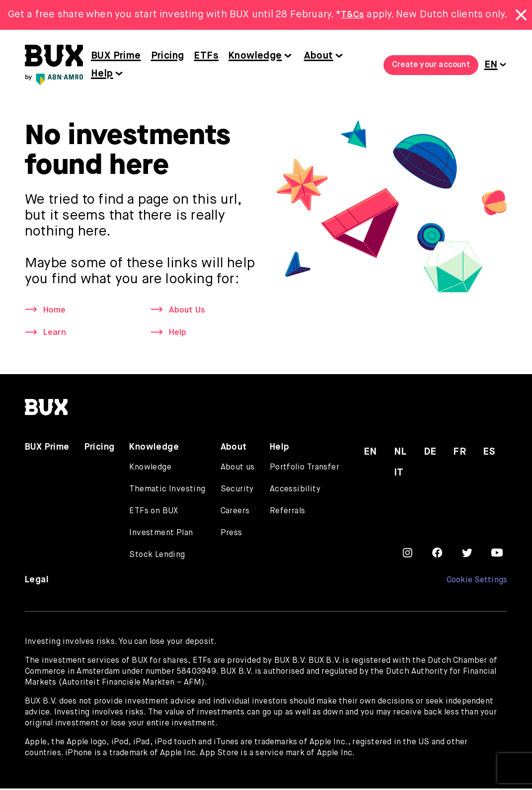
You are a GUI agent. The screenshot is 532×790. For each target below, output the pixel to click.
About (319, 56)
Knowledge (255, 56)
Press (231, 535)
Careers (235, 513)
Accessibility (295, 491)
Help (102, 74)
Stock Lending (157, 556)
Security (237, 491)
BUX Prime (116, 56)
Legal (37, 581)
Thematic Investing (167, 491)
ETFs (206, 56)
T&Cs (353, 15)
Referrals (288, 513)
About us (238, 469)
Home (56, 311)
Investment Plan (161, 535)
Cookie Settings (477, 582)
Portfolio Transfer (304, 469)
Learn (55, 334)
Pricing (168, 56)
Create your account (431, 65)
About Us (189, 311)
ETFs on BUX (153, 513)
